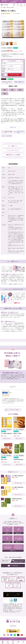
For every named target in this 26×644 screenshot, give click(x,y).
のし (3, 61)
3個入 (5, 90)
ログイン (14, 5)
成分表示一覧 (13, 127)
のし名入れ (4, 63)
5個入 (12, 90)
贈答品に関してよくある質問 (13, 155)
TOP (2, 7)
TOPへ (13, 626)
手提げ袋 (4, 69)
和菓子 (5, 7)
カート (18, 5)
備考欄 (3, 71)
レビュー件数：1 (11, 14)
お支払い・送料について (19, 82)
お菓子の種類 (3, 643)
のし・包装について (13, 146)
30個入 (5, 94)
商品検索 (8, 643)
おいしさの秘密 (13, 643)
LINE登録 (21, 5)
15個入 (20, 90)
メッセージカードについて (13, 150)
